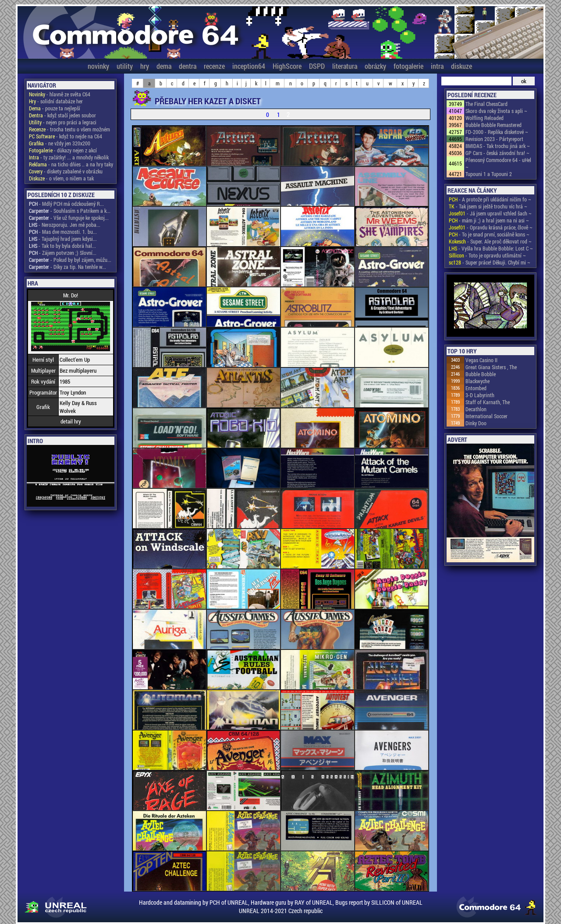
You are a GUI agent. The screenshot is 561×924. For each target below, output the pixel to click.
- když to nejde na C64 (66, 136)
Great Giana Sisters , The (491, 367)
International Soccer (486, 416)
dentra (188, 66)
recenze (214, 66)
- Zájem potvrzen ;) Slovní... (63, 253)
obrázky (375, 66)
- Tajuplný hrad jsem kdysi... (63, 239)
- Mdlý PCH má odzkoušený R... (66, 204)
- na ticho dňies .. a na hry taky (71, 164)
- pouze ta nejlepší (55, 108)
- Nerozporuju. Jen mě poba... (65, 225)
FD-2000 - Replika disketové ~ (497, 132)
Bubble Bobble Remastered (494, 125)
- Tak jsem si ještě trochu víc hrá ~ (488, 206)
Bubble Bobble (481, 374)
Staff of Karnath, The (488, 402)
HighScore (287, 66)
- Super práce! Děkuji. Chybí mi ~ (490, 262)
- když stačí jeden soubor (62, 115)
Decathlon (476, 409)
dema (164, 66)
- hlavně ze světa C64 (60, 94)
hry (145, 66)
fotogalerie (408, 66)
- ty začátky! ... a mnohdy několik (69, 157)
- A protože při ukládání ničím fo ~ (490, 199)
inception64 (249, 66)
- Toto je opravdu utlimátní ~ (487, 255)
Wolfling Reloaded (485, 118)
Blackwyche (478, 381)
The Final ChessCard (486, 104)
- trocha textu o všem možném (69, 129)
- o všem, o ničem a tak (61, 178)
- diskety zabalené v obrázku (66, 171)
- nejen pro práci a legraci (63, 122)
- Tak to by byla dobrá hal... (62, 246)
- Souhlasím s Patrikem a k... (70, 211)
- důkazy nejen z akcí (63, 150)
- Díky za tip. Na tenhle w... (67, 267)
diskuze (462, 66)
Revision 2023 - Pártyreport (494, 139)
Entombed (476, 388)
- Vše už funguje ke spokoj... (69, 218)
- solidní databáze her (56, 101)
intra (437, 66)
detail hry (71, 421)
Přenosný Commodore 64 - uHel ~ (498, 163)
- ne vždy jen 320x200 (60, 143)
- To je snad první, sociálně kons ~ (489, 234)
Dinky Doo (476, 423)
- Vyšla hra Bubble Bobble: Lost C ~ (491, 248)
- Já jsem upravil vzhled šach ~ (490, 213)
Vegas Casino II (481, 360)
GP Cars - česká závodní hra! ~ (497, 153)
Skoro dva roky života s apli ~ (496, 111)
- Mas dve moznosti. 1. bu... (63, 232)
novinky (98, 66)
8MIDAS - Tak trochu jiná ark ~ (498, 146)
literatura (345, 66)
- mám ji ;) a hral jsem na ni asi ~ (489, 220)
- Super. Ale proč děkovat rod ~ (490, 241)
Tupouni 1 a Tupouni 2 (489, 174)
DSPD (317, 66)
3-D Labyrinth (480, 395)
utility (125, 66)
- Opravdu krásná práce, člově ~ (491, 227)
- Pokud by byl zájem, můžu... (70, 260)
